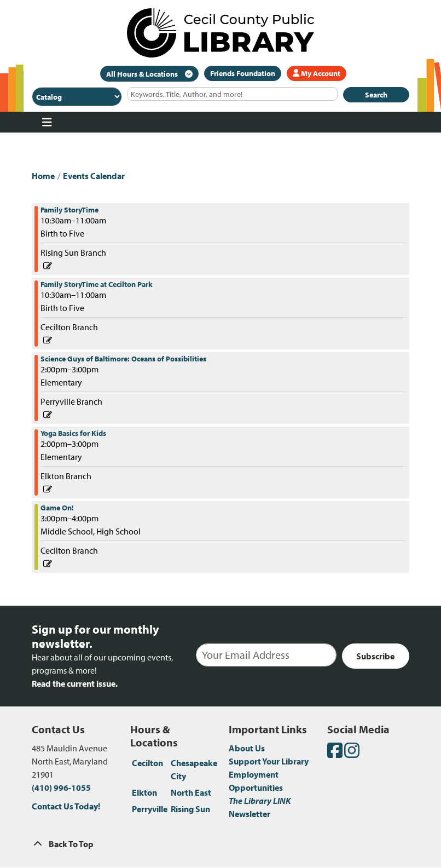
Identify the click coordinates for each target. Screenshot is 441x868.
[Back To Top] (220, 844)
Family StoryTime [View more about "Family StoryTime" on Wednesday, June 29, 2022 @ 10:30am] (69, 210)
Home (43, 176)
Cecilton (147, 763)
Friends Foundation (243, 73)
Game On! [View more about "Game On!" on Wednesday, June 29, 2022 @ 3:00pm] (57, 508)
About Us (247, 748)
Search (376, 95)
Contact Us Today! (66, 806)
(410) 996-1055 (61, 787)
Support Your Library (269, 761)
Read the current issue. (75, 683)
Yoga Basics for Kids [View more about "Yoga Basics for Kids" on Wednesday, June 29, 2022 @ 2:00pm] (73, 433)
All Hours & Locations (143, 74)
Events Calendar (94, 176)
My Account (317, 73)
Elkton (144, 792)
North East (191, 792)
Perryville (150, 809)
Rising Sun (190, 809)
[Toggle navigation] (47, 122)
